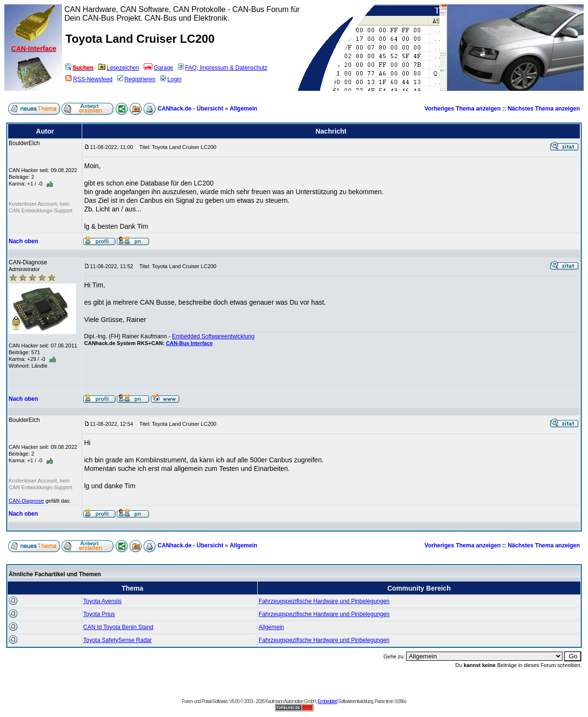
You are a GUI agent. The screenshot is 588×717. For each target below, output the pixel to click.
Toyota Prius (99, 614)
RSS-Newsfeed (89, 79)
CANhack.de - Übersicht (191, 109)
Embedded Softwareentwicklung (213, 336)
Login (171, 79)
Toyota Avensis (102, 601)
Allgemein (244, 109)
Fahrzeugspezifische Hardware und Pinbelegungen (324, 601)
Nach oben (23, 241)
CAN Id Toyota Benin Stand (118, 627)
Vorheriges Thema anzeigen (463, 109)
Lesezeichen (119, 68)
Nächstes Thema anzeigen (544, 109)
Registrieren (137, 79)
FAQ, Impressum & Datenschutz (223, 68)
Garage (158, 68)
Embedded (327, 701)
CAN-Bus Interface (189, 343)
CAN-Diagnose (26, 501)
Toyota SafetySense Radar (118, 640)
